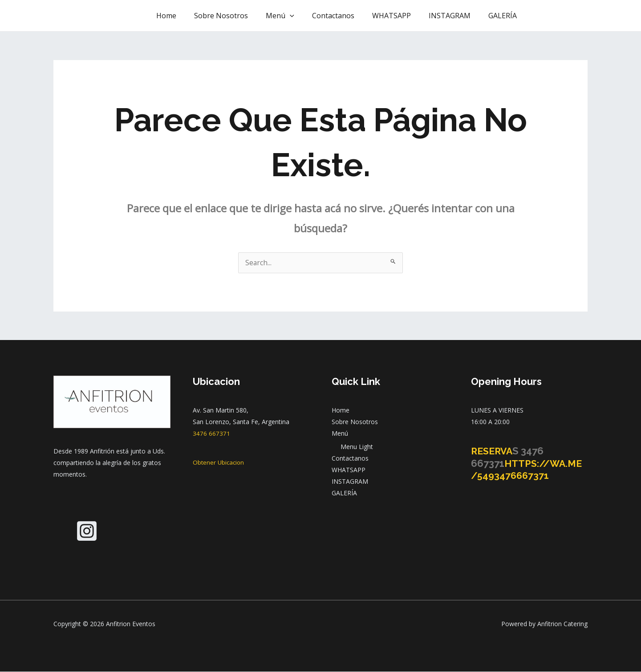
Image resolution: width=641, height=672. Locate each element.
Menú (296, 16)
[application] (306, 16)
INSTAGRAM (455, 16)
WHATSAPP (400, 16)
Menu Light (357, 447)
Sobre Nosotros (241, 16)
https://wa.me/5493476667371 (528, 470)
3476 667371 (211, 434)
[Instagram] (87, 531)
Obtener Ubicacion (219, 463)
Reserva (493, 451)
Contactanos (346, 16)
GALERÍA (504, 16)
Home (189, 16)
